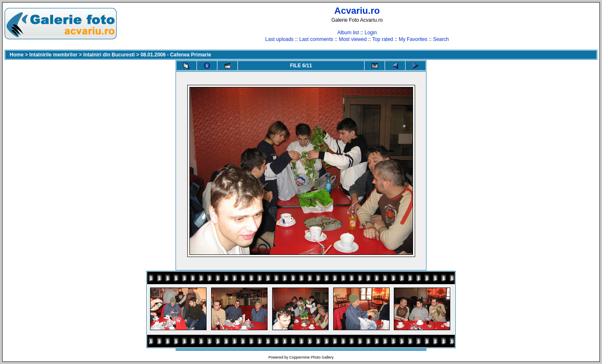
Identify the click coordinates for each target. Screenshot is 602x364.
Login (371, 33)
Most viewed (353, 39)
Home (17, 55)
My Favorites (413, 39)
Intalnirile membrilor (53, 55)
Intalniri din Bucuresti (109, 55)
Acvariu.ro (357, 11)
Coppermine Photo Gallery (311, 357)
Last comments (316, 39)
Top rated (383, 39)
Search (441, 39)
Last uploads (279, 39)
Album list (348, 33)
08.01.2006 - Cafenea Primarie (176, 55)
